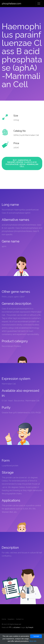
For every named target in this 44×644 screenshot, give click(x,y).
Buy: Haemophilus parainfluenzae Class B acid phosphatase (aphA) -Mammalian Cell (22, 163)
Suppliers (11, 619)
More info (33, 641)
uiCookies (17, 627)
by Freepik (30, 627)
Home (4, 619)
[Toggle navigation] (39, 4)
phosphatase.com (11, 4)
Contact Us (20, 619)
